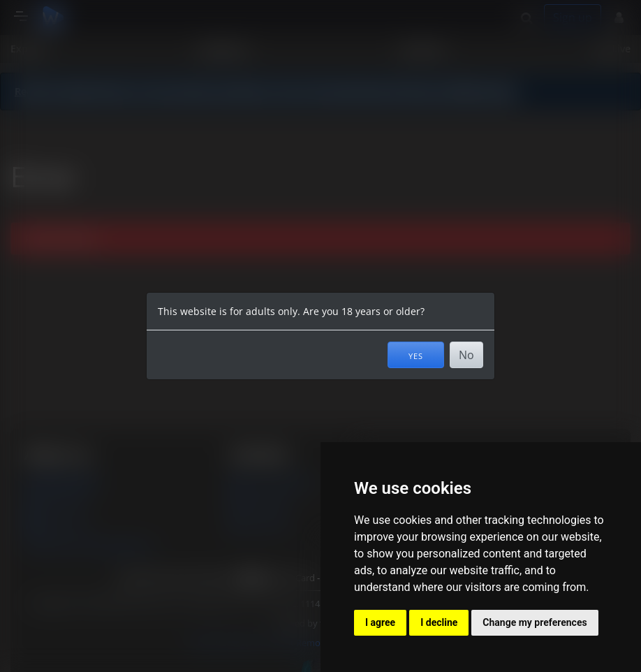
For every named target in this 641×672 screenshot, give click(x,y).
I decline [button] (439, 622)
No (466, 355)
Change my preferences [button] (535, 622)
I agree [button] (380, 622)
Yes (416, 355)
